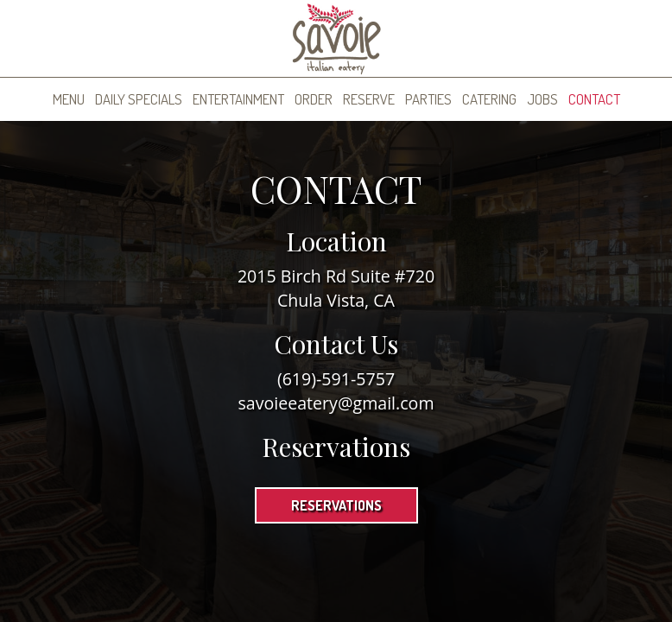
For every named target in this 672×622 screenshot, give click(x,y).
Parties (428, 99)
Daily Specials (139, 99)
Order (314, 99)
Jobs (542, 99)
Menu (69, 99)
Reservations (336, 505)
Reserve (369, 99)
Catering (489, 99)
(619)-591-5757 (336, 379)
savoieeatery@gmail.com (336, 403)
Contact (594, 99)
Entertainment (238, 99)
